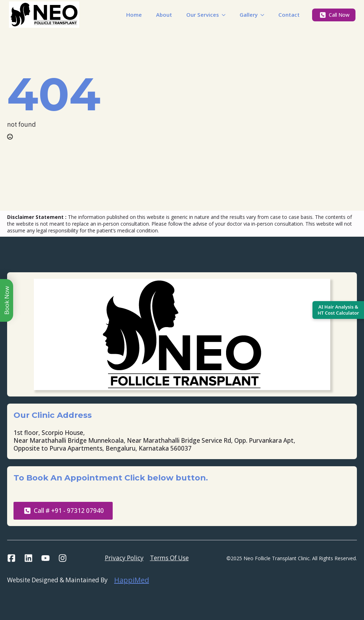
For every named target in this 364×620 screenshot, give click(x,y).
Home (134, 15)
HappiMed (132, 580)
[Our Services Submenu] (226, 15)
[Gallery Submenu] (264, 15)
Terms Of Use (169, 558)
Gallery (249, 15)
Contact (289, 15)
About (164, 15)
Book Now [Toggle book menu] (7, 300)
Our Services (203, 15)
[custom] (11, 558)
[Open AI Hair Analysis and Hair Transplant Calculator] (338, 310)
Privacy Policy (124, 558)
